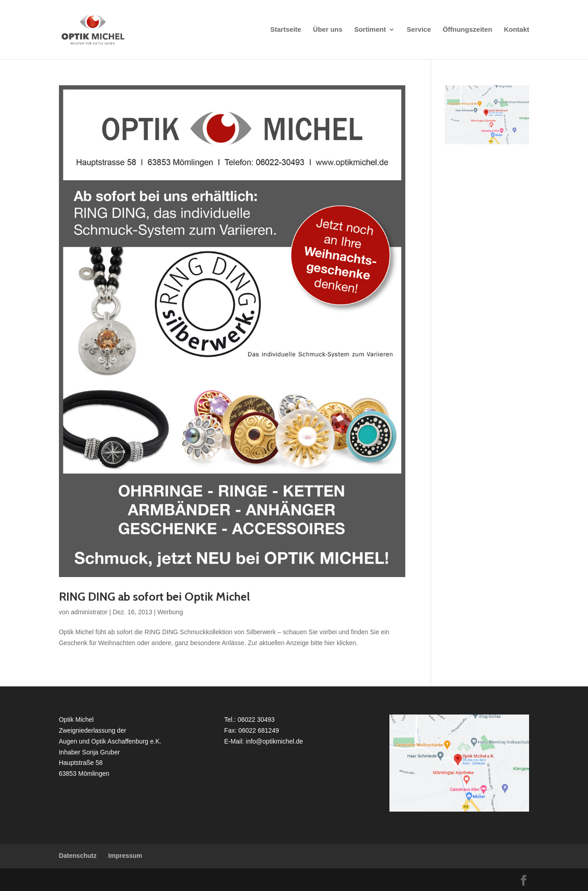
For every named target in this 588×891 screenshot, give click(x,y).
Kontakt (516, 30)
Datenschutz (78, 856)
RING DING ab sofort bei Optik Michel (154, 597)
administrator (89, 612)
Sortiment (370, 30)
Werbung (170, 612)
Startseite (286, 30)
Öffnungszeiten (467, 30)
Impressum (125, 856)
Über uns (328, 30)
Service (419, 30)
